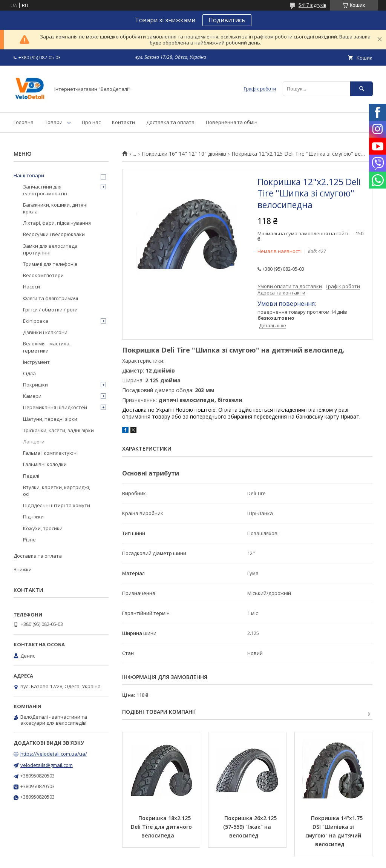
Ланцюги (34, 442)
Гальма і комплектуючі (50, 453)
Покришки (35, 385)
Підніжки (33, 517)
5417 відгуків (312, 5)
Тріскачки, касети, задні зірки (58, 430)
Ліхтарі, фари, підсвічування (57, 223)
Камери (32, 396)
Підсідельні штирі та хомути (57, 505)
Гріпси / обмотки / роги (50, 310)
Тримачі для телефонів (50, 264)
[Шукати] (361, 89)
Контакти (123, 122)
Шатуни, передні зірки (50, 419)
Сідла (29, 373)
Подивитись (227, 20)
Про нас (91, 122)
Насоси (31, 287)
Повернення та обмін (232, 122)
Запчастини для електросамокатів (45, 190)
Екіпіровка (36, 321)
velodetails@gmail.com (47, 765)
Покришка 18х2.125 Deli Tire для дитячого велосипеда (162, 827)
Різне (29, 540)
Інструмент (36, 362)
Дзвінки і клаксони (45, 332)
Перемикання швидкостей (55, 407)
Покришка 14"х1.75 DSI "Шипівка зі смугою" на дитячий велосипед (335, 831)
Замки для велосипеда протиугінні (50, 249)
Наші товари (29, 175)
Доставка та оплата (170, 122)
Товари (54, 122)
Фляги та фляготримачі (51, 298)
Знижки (23, 569)
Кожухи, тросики (43, 528)
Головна (24, 122)
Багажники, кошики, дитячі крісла (55, 208)
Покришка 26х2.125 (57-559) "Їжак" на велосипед (251, 827)
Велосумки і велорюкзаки (54, 234)
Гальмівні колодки (45, 464)
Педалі (31, 476)
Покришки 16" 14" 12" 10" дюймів (184, 154)
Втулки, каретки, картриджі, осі (57, 491)
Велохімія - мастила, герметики (47, 347)
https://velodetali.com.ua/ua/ (54, 754)
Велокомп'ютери (43, 275)
